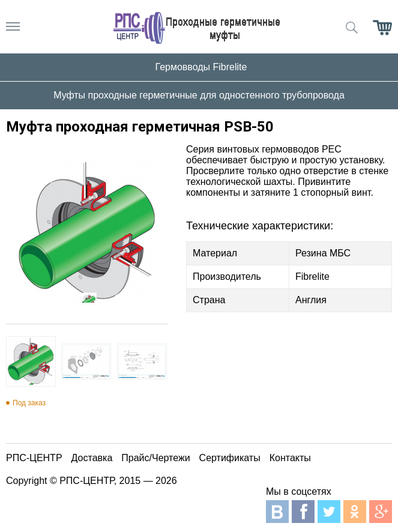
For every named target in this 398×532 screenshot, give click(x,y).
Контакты (290, 458)
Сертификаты (230, 458)
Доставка (92, 458)
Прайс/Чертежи (155, 458)
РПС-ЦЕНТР (34, 458)
